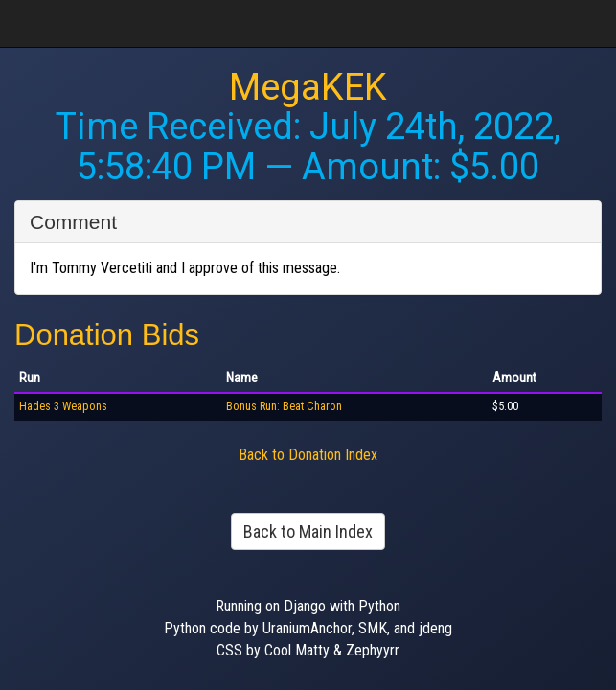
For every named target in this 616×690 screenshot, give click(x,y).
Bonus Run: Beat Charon (284, 406)
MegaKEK (308, 87)
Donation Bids (107, 335)
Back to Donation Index (308, 455)
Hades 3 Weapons (63, 406)
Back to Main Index (308, 531)
